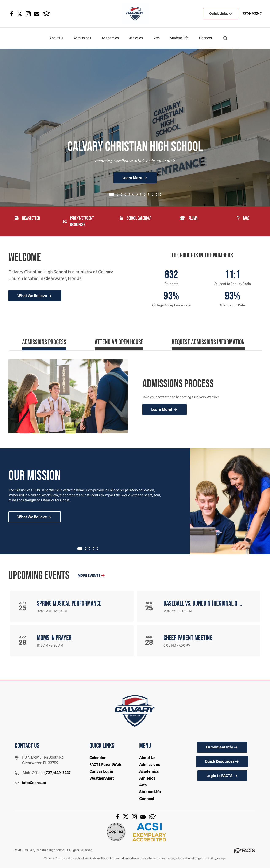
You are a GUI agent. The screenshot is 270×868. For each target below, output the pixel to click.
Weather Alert (102, 778)
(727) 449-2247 (57, 773)
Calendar (97, 758)
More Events (92, 576)
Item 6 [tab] (161, 195)
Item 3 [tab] (138, 195)
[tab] (44, 344)
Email (37, 14)
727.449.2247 (252, 14)
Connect (207, 38)
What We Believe (35, 517)
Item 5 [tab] (153, 195)
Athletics (138, 38)
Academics (112, 38)
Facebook (12, 14)
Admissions (84, 38)
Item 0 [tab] (114, 195)
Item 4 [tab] (145, 195)
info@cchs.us (34, 783)
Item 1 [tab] (122, 195)
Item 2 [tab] (130, 195)
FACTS (47, 14)
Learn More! (165, 410)
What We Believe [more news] (35, 296)
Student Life (181, 38)
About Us (58, 38)
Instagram (28, 14)
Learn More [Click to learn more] (135, 178)
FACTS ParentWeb (105, 765)
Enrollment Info (222, 747)
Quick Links (221, 14)
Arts (158, 38)
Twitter (20, 14)
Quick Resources (222, 762)
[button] (225, 38)
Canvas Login (101, 771)
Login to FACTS (222, 776)
